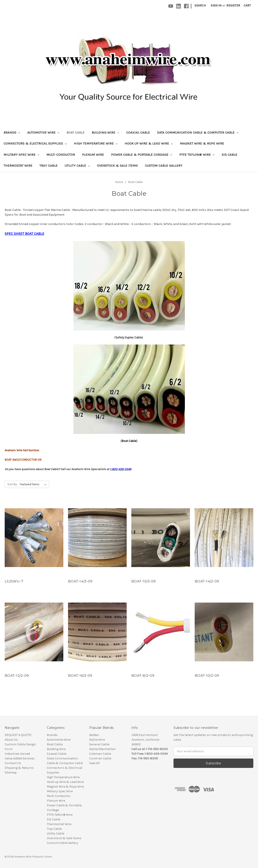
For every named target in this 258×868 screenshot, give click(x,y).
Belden (94, 735)
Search (200, 5)
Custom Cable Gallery (164, 166)
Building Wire (105, 132)
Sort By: (12, 484)
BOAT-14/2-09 (207, 581)
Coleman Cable (100, 754)
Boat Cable (75, 132)
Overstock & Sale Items (117, 166)
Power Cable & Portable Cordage (142, 155)
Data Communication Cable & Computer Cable (198, 132)
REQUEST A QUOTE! (18, 735)
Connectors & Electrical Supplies (35, 143)
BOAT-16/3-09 (80, 676)
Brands (12, 132)
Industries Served (17, 754)
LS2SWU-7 (14, 581)
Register (233, 5)
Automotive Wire (43, 132)
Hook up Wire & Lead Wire (149, 143)
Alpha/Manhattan (102, 749)
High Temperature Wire (96, 143)
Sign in (216, 5)
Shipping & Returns (19, 768)
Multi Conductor (61, 155)
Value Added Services (20, 758)
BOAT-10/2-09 (207, 676)
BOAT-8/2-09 (143, 676)
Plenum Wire (93, 155)
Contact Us (13, 763)
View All (94, 763)
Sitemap (11, 772)
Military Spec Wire (21, 155)
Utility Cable (77, 166)
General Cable (99, 744)
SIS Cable (229, 155)
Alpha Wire (97, 740)
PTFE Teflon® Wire (197, 155)
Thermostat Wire (18, 166)
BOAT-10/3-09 (143, 581)
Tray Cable (49, 166)
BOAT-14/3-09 (80, 581)
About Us (11, 740)
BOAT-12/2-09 (17, 676)
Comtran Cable (100, 758)
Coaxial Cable (138, 132)
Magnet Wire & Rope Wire (202, 143)
